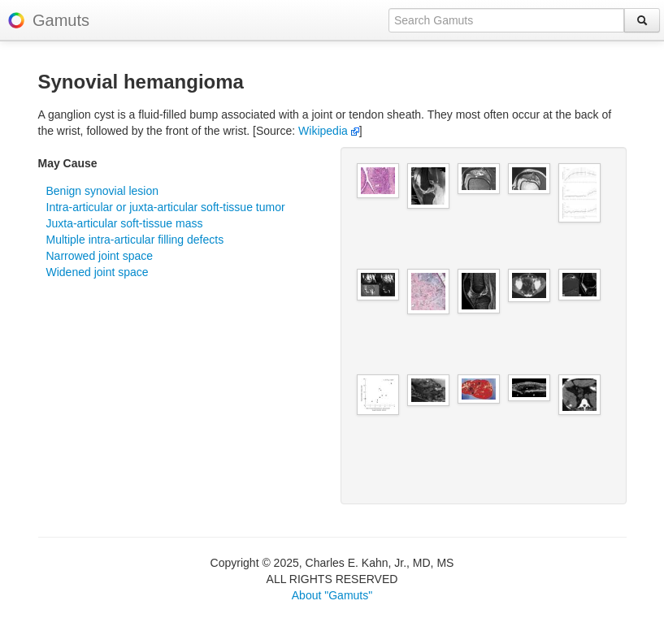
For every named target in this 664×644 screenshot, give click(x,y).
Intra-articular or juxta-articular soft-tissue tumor (166, 207)
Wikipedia (329, 131)
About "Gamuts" (332, 595)
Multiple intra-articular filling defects (135, 240)
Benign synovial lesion (103, 191)
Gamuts (61, 20)
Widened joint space (98, 272)
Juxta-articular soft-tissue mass (125, 223)
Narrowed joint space (100, 256)
